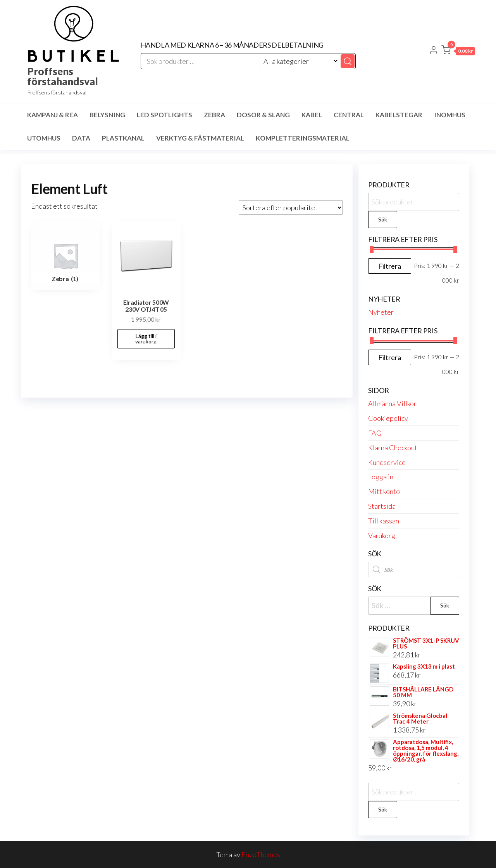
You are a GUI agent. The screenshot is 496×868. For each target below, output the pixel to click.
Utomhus (44, 138)
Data (81, 138)
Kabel (312, 115)
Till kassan (384, 521)
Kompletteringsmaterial (303, 138)
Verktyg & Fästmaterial (200, 138)
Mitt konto (384, 491)
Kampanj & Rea (53, 115)
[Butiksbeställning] (291, 208)
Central (349, 115)
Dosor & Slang (263, 115)
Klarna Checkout (393, 448)
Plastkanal (123, 138)
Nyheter (381, 312)
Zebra (214, 115)
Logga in (381, 477)
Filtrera (390, 266)
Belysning (107, 115)
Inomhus (450, 115)
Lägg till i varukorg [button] (146, 339)
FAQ (375, 433)
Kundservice (387, 462)
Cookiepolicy (388, 418)
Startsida (382, 506)
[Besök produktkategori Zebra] (65, 256)
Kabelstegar (399, 115)
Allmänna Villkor (392, 403)
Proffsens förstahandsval (63, 76)
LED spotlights (164, 115)
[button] (458, 51)
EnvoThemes (261, 854)
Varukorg (382, 535)
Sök (383, 219)
